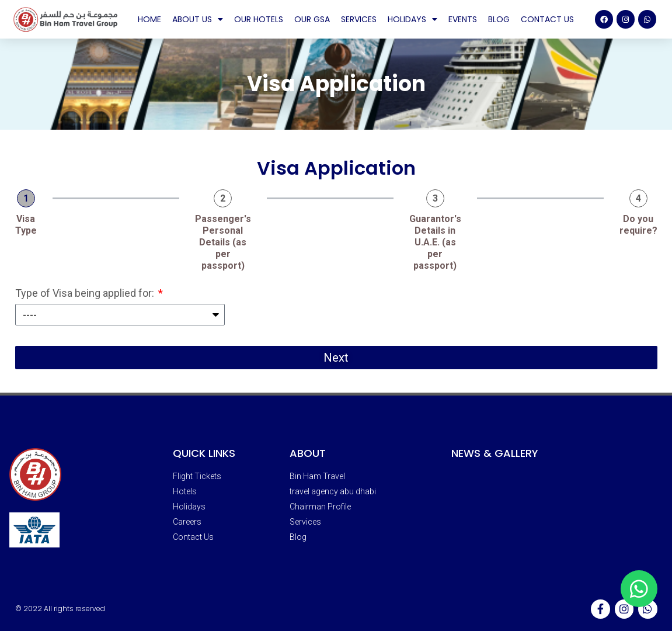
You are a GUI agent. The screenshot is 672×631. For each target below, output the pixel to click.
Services (359, 19)
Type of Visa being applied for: (86, 294)
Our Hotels (259, 19)
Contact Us (547, 19)
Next (336, 358)
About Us (198, 19)
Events (463, 19)
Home (149, 19)
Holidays (412, 19)
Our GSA (312, 19)
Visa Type (26, 225)
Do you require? (638, 225)
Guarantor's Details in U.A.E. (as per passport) (435, 242)
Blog (499, 19)
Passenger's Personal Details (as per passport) (223, 242)
